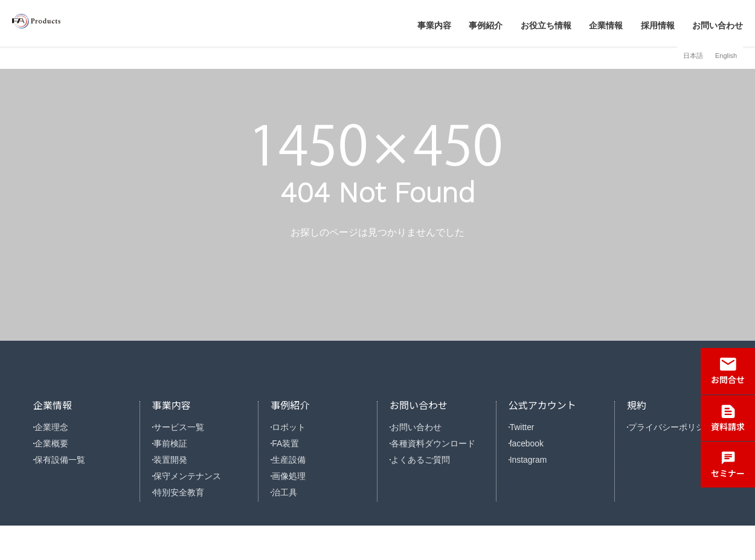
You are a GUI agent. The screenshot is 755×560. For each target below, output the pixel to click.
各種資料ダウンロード (438, 450)
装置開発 (177, 473)
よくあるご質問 (426, 473)
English (726, 56)
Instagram (535, 473)
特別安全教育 (185, 519)
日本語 (693, 56)
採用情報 (658, 25)
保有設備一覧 (66, 473)
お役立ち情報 (546, 25)
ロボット (295, 427)
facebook (534, 450)
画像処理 (295, 496)
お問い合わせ (718, 25)
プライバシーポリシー (675, 427)
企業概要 (58, 450)
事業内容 (434, 25)
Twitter (529, 427)
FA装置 (292, 450)
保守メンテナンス (193, 496)
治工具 (291, 519)
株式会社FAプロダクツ (85, 23)
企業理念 (58, 427)
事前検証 (177, 450)
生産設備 (295, 473)
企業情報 (606, 25)
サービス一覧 (185, 427)
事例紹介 (486, 25)
